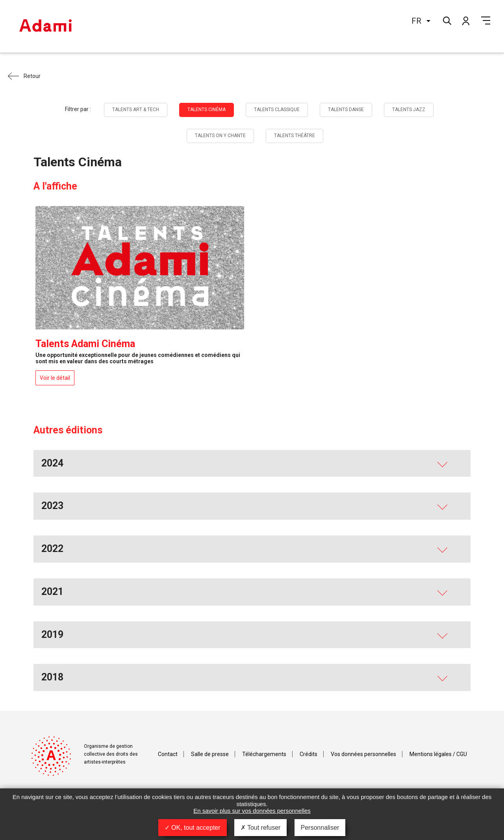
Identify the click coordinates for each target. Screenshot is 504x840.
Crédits (309, 754)
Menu (486, 20)
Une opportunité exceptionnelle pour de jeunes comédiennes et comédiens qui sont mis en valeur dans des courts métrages (138, 358)
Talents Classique (277, 110)
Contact (168, 754)
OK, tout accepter (193, 828)
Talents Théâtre (295, 136)
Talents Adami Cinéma (85, 344)
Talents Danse (346, 110)
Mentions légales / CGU (438, 754)
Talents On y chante (220, 136)
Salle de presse (210, 754)
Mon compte (465, 20)
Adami (45, 26)
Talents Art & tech (136, 110)
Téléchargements (264, 754)
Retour (32, 76)
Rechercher (446, 20)
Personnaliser (320, 828)
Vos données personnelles (363, 754)
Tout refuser (261, 828)
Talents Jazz (409, 110)
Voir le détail (55, 378)
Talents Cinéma (207, 110)
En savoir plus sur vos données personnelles (252, 811)
